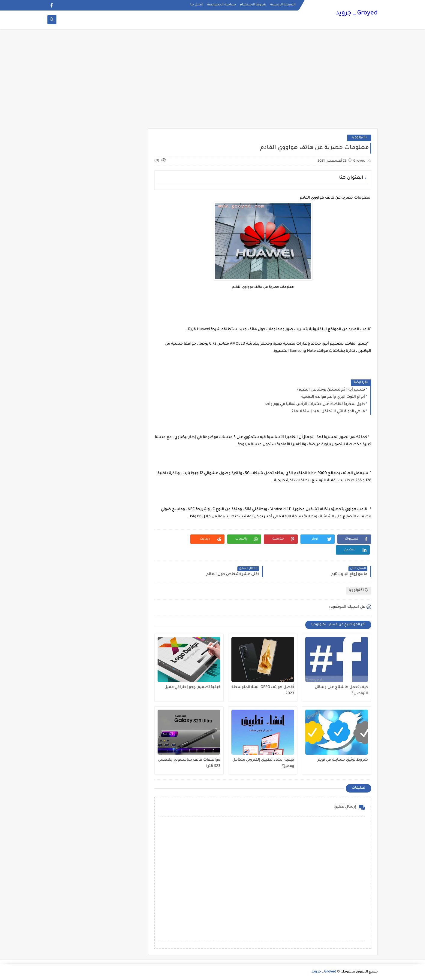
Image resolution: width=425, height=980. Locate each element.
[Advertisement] (212, 82)
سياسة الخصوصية (222, 5)
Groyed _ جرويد (357, 14)
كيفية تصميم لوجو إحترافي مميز (193, 687)
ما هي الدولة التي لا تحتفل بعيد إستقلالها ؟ (328, 412)
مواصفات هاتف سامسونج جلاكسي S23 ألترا (189, 763)
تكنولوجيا (359, 138)
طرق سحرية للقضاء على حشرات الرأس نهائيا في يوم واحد (315, 404)
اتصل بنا (197, 5)
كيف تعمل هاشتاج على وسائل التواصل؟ (341, 691)
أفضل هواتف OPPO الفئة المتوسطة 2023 (263, 691)
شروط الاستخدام (253, 5)
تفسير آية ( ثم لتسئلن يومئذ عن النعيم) (331, 390)
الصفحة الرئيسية (283, 5)
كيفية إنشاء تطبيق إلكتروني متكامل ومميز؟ (263, 763)
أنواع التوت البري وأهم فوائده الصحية (333, 397)
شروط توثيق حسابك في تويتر (343, 760)
